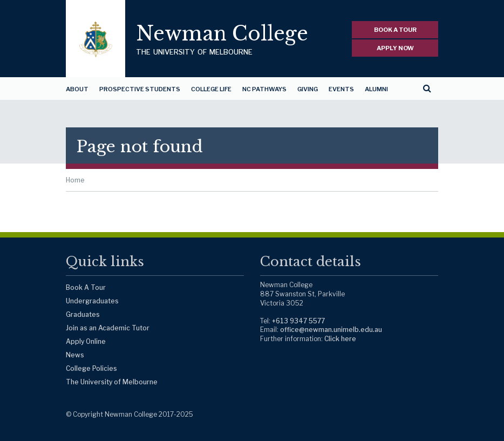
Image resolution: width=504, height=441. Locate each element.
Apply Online (86, 341)
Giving (308, 89)
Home (75, 180)
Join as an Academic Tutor (108, 328)
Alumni (376, 89)
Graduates (83, 314)
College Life (211, 89)
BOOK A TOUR (395, 30)
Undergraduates (92, 301)
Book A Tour (86, 287)
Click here (340, 339)
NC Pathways (264, 89)
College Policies (91, 368)
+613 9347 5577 (298, 321)
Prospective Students (140, 89)
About (77, 89)
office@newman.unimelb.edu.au (331, 330)
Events (341, 89)
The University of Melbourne (112, 382)
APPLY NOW (395, 48)
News (75, 355)
